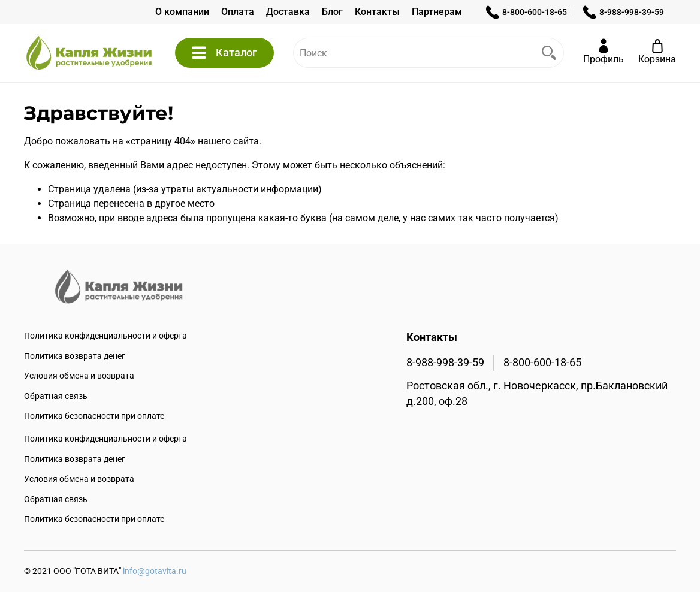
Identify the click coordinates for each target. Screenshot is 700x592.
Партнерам (437, 12)
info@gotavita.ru (155, 571)
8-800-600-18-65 (526, 12)
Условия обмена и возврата (79, 376)
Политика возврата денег (75, 356)
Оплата (238, 12)
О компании (182, 12)
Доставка (288, 12)
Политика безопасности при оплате (94, 416)
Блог (332, 12)
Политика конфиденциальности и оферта (105, 336)
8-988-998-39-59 (624, 12)
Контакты (377, 12)
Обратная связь (56, 396)
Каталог (224, 53)
